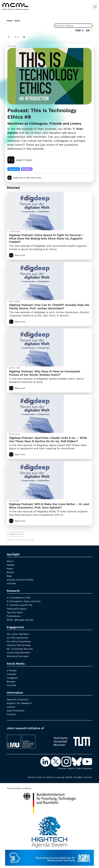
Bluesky (11, 682)
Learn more (20, 160)
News (17, 21)
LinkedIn (12, 674)
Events (10, 572)
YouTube (11, 685)
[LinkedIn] (46, 761)
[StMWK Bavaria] (49, 856)
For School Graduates (19, 641)
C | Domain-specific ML (20, 605)
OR (88, 30)
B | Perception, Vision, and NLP (24, 601)
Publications (14, 616)
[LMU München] (27, 740)
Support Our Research (19, 703)
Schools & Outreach (18, 656)
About (10, 561)
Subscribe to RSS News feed (24, 178)
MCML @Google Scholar (20, 620)
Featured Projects (17, 609)
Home (10, 21)
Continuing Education (19, 653)
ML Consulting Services (20, 649)
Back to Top (15, 534)
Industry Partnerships (19, 645)
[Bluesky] (77, 761)
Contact (11, 714)
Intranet (11, 583)
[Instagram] (67, 761)
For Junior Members (18, 634)
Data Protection (16, 711)
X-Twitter (12, 670)
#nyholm (27, 169)
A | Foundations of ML (19, 598)
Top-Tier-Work (15, 612)
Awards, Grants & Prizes (20, 580)
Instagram (12, 678)
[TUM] (72, 740)
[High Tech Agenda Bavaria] (49, 802)
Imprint (11, 707)
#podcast (14, 169)
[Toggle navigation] (95, 7)
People (11, 565)
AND (79, 30)
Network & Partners (18, 699)
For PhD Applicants (17, 638)
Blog (9, 576)
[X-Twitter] (56, 761)
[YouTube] (87, 761)
